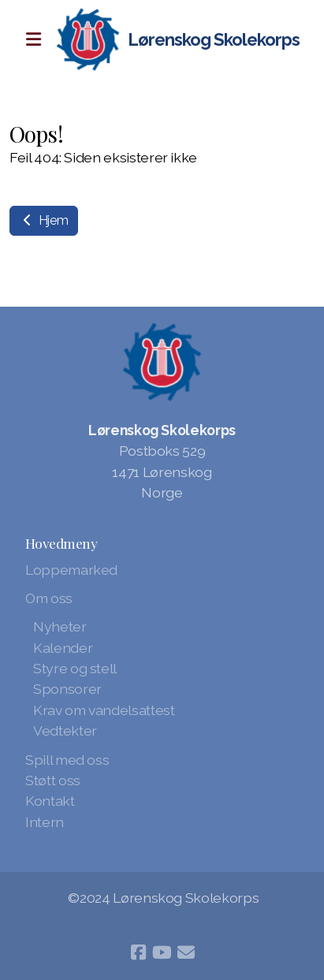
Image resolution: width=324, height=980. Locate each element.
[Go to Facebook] (139, 952)
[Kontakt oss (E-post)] (186, 952)
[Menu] (33, 39)
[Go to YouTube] (162, 952)
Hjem (44, 220)
